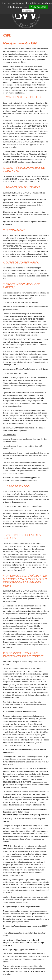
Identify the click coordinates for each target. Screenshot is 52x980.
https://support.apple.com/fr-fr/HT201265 (23, 950)
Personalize (28, 11)
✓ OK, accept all (38, 7)
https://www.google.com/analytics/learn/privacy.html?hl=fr (26, 815)
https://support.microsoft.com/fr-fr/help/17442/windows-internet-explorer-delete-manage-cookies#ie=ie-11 (24, 943)
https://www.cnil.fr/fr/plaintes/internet (16, 527)
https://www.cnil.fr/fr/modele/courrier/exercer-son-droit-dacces (25, 369)
